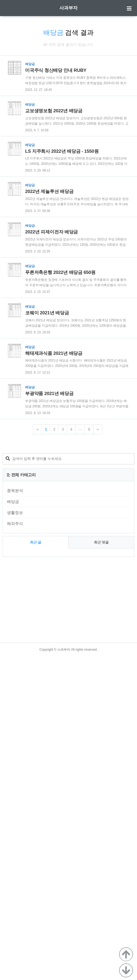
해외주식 (15, 847)
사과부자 (68, 8)
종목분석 (15, 814)
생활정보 (15, 836)
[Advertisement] (66, 121)
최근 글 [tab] (36, 866)
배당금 (13, 825)
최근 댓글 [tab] (101, 866)
